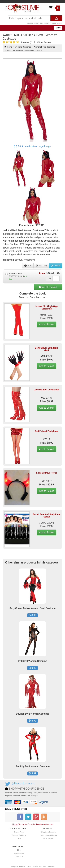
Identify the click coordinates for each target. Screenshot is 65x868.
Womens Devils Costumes (44, 47)
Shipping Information (49, 832)
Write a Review (44, 42)
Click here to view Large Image (33, 146)
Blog (19, 850)
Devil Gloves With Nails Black (47, 349)
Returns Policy (19, 832)
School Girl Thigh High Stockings (47, 308)
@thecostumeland (23, 783)
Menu (58, 28)
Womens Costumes (23, 47)
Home (8, 47)
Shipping (41, 266)
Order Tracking (49, 838)
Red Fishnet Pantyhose (47, 431)
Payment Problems (19, 835)
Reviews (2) (27, 42)
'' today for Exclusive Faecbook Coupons (33, 824)
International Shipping (49, 835)
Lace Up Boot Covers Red (47, 390)
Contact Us (19, 856)
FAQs (19, 838)
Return (56, 266)
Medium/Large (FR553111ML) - (16, 276)
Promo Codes (19, 853)
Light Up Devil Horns (47, 473)
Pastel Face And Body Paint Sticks (47, 516)
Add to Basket (48, 287)
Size (28, 266)
